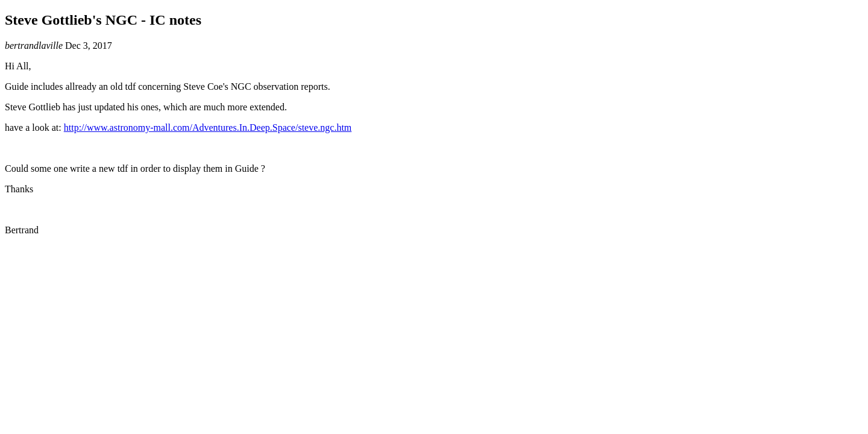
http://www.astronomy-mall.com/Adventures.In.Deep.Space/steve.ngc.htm (208, 127)
